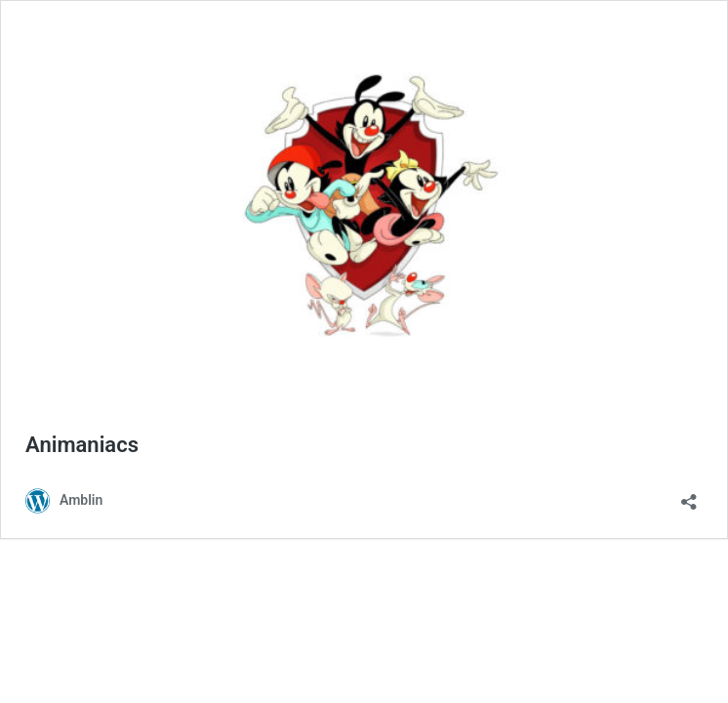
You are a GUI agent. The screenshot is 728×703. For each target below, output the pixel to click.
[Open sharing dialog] (689, 496)
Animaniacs (82, 445)
